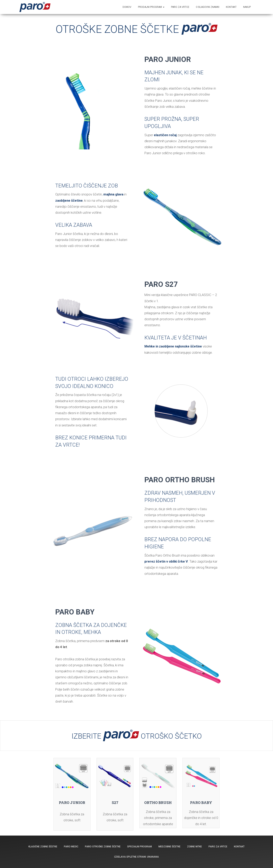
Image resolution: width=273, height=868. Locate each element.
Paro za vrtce (218, 847)
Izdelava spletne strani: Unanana (136, 857)
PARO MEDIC (71, 847)
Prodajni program (151, 7)
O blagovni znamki (208, 7)
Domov (127, 7)
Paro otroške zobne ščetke (103, 847)
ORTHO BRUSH (158, 803)
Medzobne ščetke (169, 847)
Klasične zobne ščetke (43, 847)
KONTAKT (231, 7)
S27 (115, 803)
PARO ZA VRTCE (180, 7)
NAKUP (247, 7)
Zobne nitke (194, 847)
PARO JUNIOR (72, 803)
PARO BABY (201, 803)
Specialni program (140, 847)
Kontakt (239, 847)
